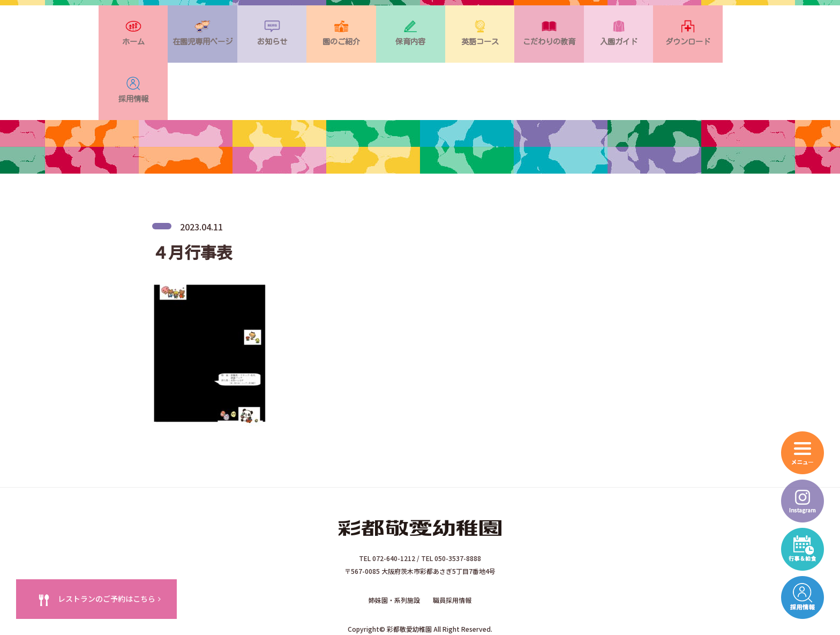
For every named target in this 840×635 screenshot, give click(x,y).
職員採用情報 (452, 551)
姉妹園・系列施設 (394, 551)
